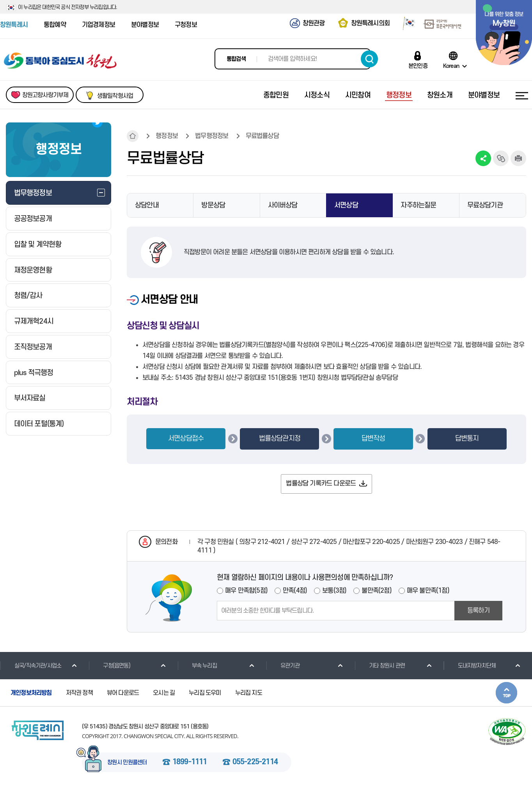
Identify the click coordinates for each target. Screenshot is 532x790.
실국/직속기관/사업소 (31, 666)
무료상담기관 (485, 205)
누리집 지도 (249, 693)
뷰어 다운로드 (123, 693)
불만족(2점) (376, 591)
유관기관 (283, 666)
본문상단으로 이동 (506, 693)
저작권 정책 (79, 693)
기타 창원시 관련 (380, 666)
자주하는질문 (418, 205)
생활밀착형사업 (115, 96)
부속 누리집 (197, 666)
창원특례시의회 (370, 23)
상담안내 (147, 205)
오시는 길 (164, 693)
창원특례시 (14, 25)
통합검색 (236, 59)
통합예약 (55, 25)
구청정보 (186, 25)
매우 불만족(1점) (428, 591)
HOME (133, 136)
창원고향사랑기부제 (45, 95)
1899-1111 (190, 762)
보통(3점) (334, 591)
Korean (451, 66)
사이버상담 (283, 205)
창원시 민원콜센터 (127, 763)
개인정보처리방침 (31, 693)
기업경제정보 (98, 25)
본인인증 (418, 66)
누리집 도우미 (205, 693)
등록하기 (478, 611)
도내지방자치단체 (470, 666)
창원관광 (314, 23)
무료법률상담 (262, 136)
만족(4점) (295, 591)
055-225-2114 (255, 762)
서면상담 (346, 205)
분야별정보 (145, 25)
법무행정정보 (212, 136)
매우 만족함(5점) (246, 591)
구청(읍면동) (109, 666)
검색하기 (369, 59)
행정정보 (167, 136)
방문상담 (213, 205)
